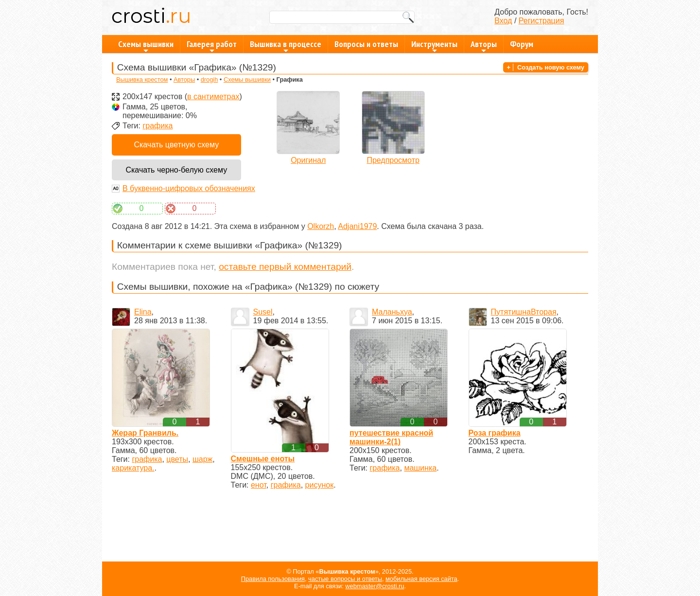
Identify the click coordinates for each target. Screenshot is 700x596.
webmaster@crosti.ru (375, 586)
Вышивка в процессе (286, 46)
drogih (210, 79)
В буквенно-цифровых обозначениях (189, 188)
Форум (522, 44)
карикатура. (133, 468)
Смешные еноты (263, 459)
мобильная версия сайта (421, 579)
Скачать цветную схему (176, 145)
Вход (503, 21)
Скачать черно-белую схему (176, 170)
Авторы (484, 46)
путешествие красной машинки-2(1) (391, 437)
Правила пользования (273, 579)
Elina (143, 312)
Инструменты (434, 46)
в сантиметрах (213, 96)
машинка (420, 468)
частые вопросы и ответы (345, 579)
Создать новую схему (551, 67)
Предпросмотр (393, 160)
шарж (202, 459)
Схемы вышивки (146, 46)
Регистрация (542, 21)
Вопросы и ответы (366, 44)
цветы (177, 459)
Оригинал (308, 160)
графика (157, 126)
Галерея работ (212, 46)
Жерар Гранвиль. (145, 433)
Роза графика (495, 433)
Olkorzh (321, 226)
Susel (263, 312)
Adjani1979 (357, 226)
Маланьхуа (392, 312)
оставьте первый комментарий (285, 267)
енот (259, 485)
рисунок (320, 485)
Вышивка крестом (142, 79)
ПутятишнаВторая (524, 312)
